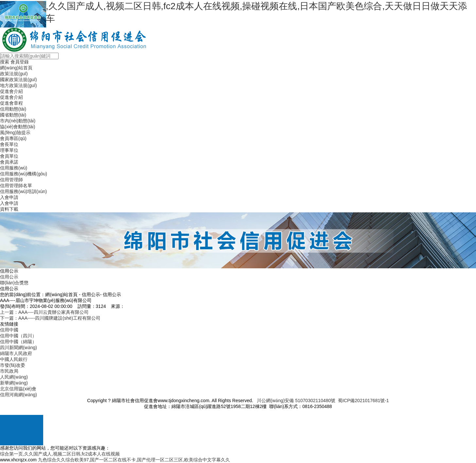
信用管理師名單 (16, 186)
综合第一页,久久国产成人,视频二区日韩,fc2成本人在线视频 (60, 454)
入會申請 (9, 197)
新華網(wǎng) (14, 383)
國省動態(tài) (13, 115)
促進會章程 (11, 103)
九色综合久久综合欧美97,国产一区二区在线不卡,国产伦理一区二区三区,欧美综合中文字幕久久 (134, 460)
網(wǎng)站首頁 (16, 68)
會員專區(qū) (13, 138)
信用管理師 (11, 180)
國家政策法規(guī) (18, 80)
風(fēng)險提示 (15, 133)
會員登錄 (20, 62)
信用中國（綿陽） (18, 342)
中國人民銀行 (14, 359)
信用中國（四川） (18, 336)
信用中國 (9, 330)
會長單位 (9, 144)
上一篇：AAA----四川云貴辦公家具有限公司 (44, 312)
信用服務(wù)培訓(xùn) (23, 191)
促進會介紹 (11, 91)
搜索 (5, 62)
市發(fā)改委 (13, 365)
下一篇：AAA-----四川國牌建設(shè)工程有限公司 (50, 318)
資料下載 (9, 209)
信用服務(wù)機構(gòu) (24, 174)
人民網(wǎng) (14, 377)
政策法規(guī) (14, 74)
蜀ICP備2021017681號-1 (363, 401)
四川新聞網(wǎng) (18, 347)
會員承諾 (9, 162)
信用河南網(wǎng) (18, 395)
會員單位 (9, 156)
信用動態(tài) (13, 109)
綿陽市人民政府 (16, 353)
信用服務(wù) (14, 168)
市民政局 (9, 371)
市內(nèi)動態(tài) (18, 121)
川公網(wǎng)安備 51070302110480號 (296, 401)
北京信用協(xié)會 (18, 389)
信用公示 (9, 277)
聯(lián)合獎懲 (14, 283)
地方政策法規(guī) (18, 85)
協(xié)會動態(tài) (18, 127)
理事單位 (9, 150)
